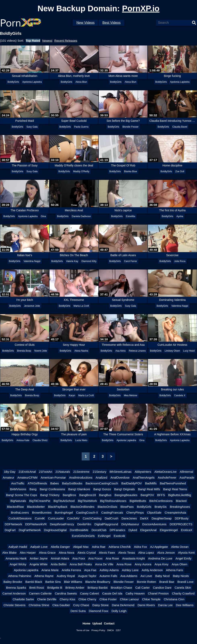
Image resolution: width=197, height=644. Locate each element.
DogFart (10, 530)
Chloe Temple (151, 599)
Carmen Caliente (40, 593)
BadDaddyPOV (132, 483)
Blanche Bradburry (98, 582)
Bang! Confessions (52, 489)
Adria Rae (99, 547)
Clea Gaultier (61, 605)
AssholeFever (167, 477)
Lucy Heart (189, 351)
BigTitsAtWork (87, 501)
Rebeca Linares (137, 351)
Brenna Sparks (16, 588)
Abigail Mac (81, 547)
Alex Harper (28, 553)
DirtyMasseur (130, 524)
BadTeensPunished (173, 483)
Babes (55, 483)
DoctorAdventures (154, 524)
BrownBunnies (42, 512)
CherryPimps (135, 512)
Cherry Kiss (67, 599)
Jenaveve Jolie (32, 306)
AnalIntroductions (81, 477)
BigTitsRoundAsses (113, 501)
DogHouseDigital (55, 530)
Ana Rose (112, 558)
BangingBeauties (126, 495)
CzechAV (73, 518)
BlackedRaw (15, 507)
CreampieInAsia (175, 512)
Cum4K (40, 518)
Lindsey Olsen (172, 351)
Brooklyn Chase (122, 588)
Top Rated (33, 41)
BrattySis (161, 507)
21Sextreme (81, 472)
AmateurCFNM (27, 477)
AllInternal (186, 472)
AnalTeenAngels (144, 477)
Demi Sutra (78, 611)
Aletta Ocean (180, 547)
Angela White (39, 564)
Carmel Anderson (14, 593)
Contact (109, 623)
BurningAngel (64, 512)
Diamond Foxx (99, 611)
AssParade (187, 477)
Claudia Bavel (180, 127)
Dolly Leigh (119, 611)
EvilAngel (104, 536)
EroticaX (187, 530)
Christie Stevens (14, 605)
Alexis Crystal (87, 553)
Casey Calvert (90, 593)
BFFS (161, 495)
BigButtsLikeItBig (180, 495)
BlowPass (127, 507)
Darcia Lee (166, 605)
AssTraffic (18, 483)
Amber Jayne (39, 558)
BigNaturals (18, 501)
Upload (97, 623)
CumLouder (56, 518)
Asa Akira (120, 351)
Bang (33, 489)
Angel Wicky (18, 564)
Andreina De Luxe (160, 558)
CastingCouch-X (87, 512)
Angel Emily (183, 558)
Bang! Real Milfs (149, 489)
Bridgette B (55, 588)
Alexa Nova (67, 553)
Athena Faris (175, 570)
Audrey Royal (66, 576)
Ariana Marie (50, 570)
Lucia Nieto (81, 440)
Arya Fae (90, 570)
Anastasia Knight (134, 558)
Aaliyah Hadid (18, 547)
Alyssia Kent (186, 553)
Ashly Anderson (152, 570)
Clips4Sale (154, 512)
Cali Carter (142, 588)
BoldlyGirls (13, 82)
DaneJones (129, 518)
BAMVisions (18, 489)
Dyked (133, 530)
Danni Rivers (146, 605)
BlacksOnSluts (107, 507)
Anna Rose (124, 564)
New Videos (86, 23)
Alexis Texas (127, 553)
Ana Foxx (79, 558)
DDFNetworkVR (36, 524)
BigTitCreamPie (40, 501)
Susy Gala (32, 127)
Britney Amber (75, 588)
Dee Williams (185, 605)
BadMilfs (151, 483)
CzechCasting (92, 518)
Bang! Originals (124, 489)
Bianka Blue (131, 171)
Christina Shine (39, 605)
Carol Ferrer (130, 261)
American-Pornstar (53, 477)
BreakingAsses (180, 507)
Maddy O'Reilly (81, 171)
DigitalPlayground (106, 524)
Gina (43, 216)
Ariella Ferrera (71, 570)
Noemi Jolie (41, 351)
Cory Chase (81, 605)
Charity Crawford (183, 593)
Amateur (9, 477)
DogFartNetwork (30, 530)
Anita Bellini (59, 564)
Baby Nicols (181, 576)
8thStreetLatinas (120, 472)
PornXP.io (141, 8)
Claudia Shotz (40, 440)
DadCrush (111, 518)
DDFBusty (182, 518)
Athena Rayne (44, 576)
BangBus (105, 495)
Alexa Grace (47, 553)
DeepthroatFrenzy (62, 524)
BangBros (69, 495)
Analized (101, 477)
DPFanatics (118, 530)
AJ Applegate (159, 547)
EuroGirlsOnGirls (83, 536)
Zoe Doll (180, 171)
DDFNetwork (13, 524)
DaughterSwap (161, 518)
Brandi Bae (167, 582)
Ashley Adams (109, 570)
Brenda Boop (24, 351)
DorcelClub (99, 530)
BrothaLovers (20, 512)
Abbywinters (143, 472)
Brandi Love (186, 582)
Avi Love (146, 576)
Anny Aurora (143, 564)
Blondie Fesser (131, 127)
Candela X (180, 395)
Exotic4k (119, 536)
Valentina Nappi (32, 261)
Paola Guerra (81, 127)
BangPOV (147, 495)
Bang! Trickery (50, 495)
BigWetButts (138, 501)
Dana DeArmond (123, 605)
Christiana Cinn (174, 599)
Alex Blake (10, 553)
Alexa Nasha (81, 351)
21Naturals (63, 472)
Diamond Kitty (89, 261)
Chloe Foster (108, 599)
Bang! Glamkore (79, 489)
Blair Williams (73, 582)
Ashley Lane (130, 570)
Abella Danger (60, 547)
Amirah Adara (60, 558)
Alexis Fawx (107, 553)
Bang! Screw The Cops (22, 495)
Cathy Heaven (135, 593)
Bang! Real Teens (175, 489)
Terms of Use (83, 630)
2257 (118, 630)
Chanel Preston (158, 593)
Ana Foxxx (95, 558)
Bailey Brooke (13, 582)
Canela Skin (183, 588)
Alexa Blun (81, 82)
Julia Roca (180, 261)
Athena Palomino (20, 576)
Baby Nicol (162, 576)
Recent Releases (66, 41)
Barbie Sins (53, 582)
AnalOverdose (120, 477)
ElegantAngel (169, 530)
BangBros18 (88, 495)
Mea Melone (131, 395)
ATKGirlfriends (37, 483)
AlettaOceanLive (165, 472)
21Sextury (100, 472)
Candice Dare (162, 588)
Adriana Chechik (120, 547)
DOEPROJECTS (181, 524)
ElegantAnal (148, 530)
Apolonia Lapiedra (32, 82)
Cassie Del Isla (112, 593)
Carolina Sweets (66, 593)
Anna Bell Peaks (81, 564)
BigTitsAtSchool (64, 501)
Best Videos (111, 23)
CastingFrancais (112, 512)
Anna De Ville (104, 564)
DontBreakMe (79, 530)
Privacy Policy (98, 630)
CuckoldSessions (20, 518)
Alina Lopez (146, 553)
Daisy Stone (101, 605)
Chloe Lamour (129, 599)
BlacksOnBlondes (83, 507)
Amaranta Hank (16, 558)
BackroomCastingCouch (102, 483)
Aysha (180, 216)
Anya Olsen (179, 564)
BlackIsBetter (36, 507)
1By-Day (10, 472)
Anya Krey (161, 564)
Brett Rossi (37, 588)
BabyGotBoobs (72, 483)
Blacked (181, 501)
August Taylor (87, 576)
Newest (47, 41)
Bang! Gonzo (102, 489)
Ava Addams (129, 576)
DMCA (110, 630)
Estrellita (131, 216)
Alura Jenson (166, 553)
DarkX (144, 518)
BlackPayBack (58, 507)
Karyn (72, 395)
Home (86, 623)
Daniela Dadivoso (81, 216)
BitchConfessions (161, 501)
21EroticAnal (27, 472)
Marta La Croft (81, 306)
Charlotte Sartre (23, 599)
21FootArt (46, 472)
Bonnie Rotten (146, 582)
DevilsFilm (84, 524)
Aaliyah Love (39, 547)
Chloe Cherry (87, 599)
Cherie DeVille (47, 599)
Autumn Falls (108, 576)
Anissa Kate (23, 440)
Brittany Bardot (97, 588)
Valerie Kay (72, 261)
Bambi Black (34, 582)
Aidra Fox (140, 547)
